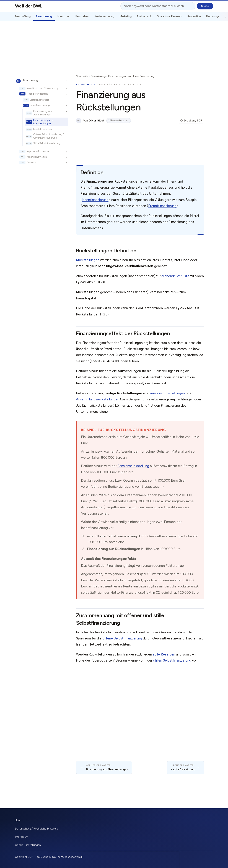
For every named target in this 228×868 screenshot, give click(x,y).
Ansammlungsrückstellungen (98, 399)
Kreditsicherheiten (37, 157)
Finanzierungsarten (37, 94)
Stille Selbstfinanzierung (47, 143)
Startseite (82, 76)
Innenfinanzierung (40, 105)
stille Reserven (164, 654)
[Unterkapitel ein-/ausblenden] (66, 80)
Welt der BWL (29, 6)
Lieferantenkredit (39, 100)
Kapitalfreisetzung (43, 129)
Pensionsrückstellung (133, 466)
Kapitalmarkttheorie (38, 151)
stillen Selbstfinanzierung (172, 660)
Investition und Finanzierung (42, 88)
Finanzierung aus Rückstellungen (43, 122)
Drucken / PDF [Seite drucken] (191, 121)
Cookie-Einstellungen (28, 845)
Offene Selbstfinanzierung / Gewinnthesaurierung (48, 136)
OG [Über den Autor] (79, 121)
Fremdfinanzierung (162, 206)
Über (18, 820)
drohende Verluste (175, 276)
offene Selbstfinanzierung (122, 638)
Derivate (31, 162)
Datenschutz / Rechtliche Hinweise (37, 829)
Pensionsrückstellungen (167, 393)
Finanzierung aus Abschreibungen (42, 113)
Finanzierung (30, 80)
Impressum (22, 837)
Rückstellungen (88, 260)
